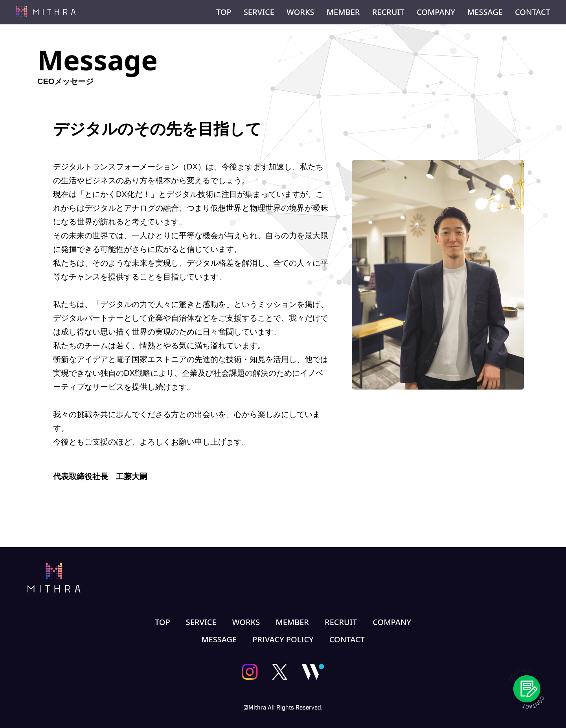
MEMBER (343, 12)
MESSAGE (485, 12)
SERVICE (259, 12)
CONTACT (533, 12)
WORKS (300, 12)
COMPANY (436, 12)
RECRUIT (388, 12)
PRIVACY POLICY (283, 640)
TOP (224, 12)
